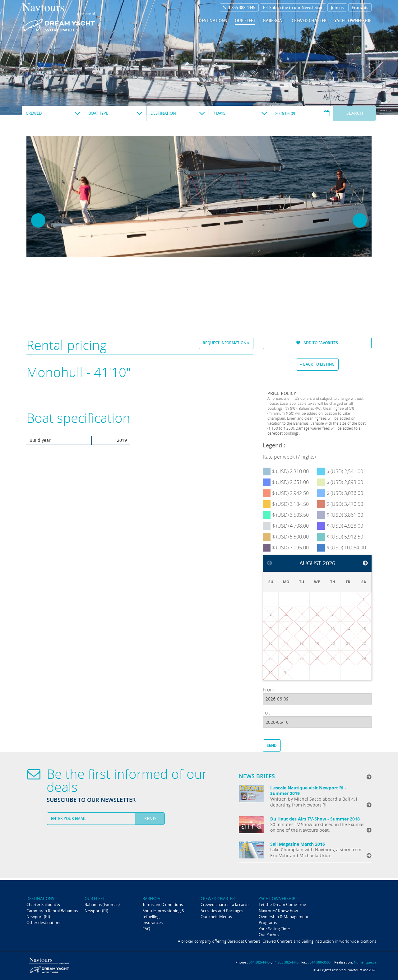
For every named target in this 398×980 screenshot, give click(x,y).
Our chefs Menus (216, 917)
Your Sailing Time (274, 929)
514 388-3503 (320, 962)
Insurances (153, 922)
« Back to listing (317, 364)
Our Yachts (269, 935)
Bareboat (273, 21)
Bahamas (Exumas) (102, 904)
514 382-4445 (259, 962)
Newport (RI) (38, 917)
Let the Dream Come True (282, 904)
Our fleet (245, 21)
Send (272, 745)
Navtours (71, 17)
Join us (337, 7)
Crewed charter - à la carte (224, 904)
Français (360, 7)
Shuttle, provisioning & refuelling (163, 914)
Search (355, 113)
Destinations (213, 21)
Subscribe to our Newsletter (293, 7)
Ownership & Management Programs (284, 920)
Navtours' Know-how (278, 911)
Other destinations (44, 922)
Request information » (226, 343)
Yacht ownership (353, 21)
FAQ (146, 929)
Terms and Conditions (163, 904)
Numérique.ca (365, 962)
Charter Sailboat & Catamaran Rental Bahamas (52, 907)
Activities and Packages (222, 911)
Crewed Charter (309, 21)
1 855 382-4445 (239, 7)
